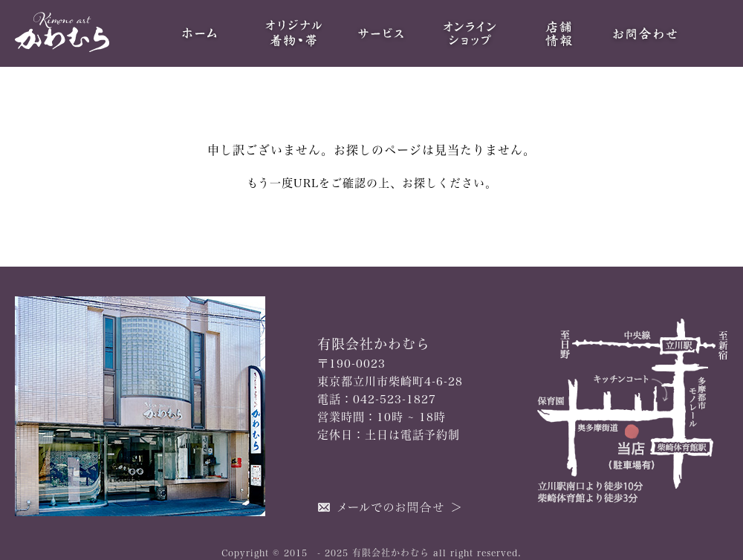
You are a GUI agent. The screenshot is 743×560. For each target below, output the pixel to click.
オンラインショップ (470, 33)
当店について (559, 33)
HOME (202, 33)
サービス (380, 33)
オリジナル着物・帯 (291, 33)
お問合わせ (648, 33)
